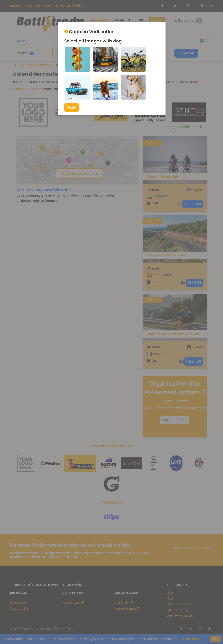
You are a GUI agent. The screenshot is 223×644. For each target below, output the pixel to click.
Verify (72, 107)
